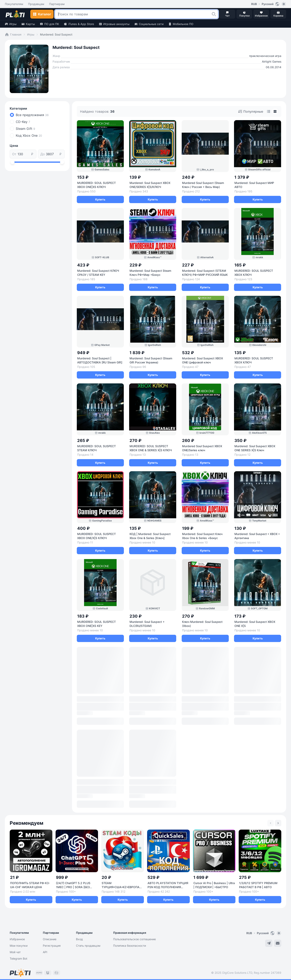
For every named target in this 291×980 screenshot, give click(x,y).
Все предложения (32, 115)
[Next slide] (278, 823)
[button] (214, 14)
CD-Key (23, 122)
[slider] (13, 162)
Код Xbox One (29, 135)
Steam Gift (25, 129)
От (14, 154)
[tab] (269, 111)
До (43, 154)
